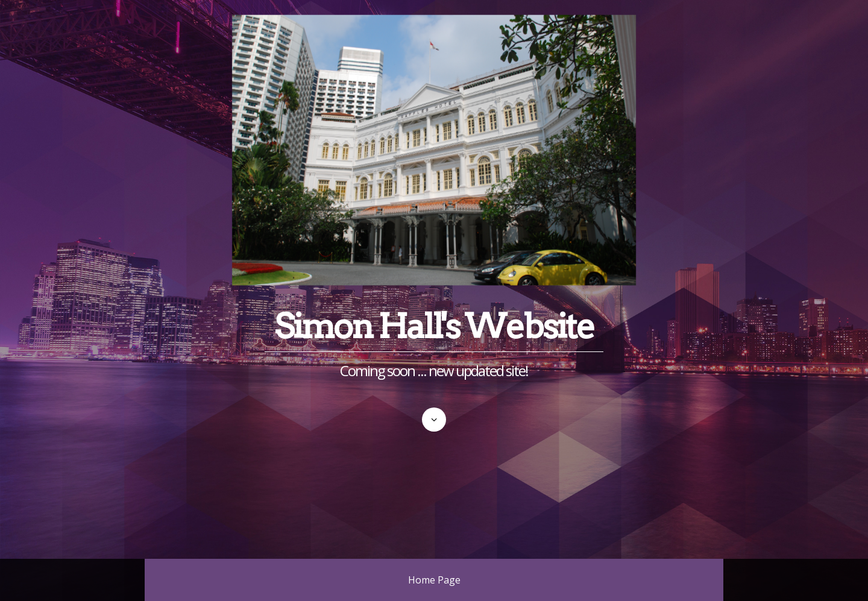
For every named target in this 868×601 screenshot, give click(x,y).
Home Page (434, 580)
